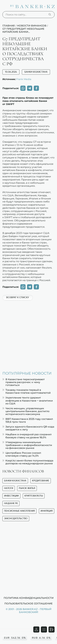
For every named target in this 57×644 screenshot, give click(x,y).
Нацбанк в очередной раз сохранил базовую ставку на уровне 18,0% (27, 436)
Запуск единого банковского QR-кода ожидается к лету (28, 428)
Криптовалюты (34, 496)
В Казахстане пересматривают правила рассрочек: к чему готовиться (24, 382)
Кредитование (41, 481)
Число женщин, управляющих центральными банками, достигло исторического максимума (26, 411)
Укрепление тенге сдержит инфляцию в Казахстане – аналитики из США (28, 401)
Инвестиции (11, 496)
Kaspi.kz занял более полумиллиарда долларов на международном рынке (28, 462)
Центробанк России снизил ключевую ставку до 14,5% (22, 454)
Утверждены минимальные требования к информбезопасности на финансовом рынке (27, 445)
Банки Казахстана (36, 72)
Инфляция (47, 511)
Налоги (9, 488)
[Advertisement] (28, 334)
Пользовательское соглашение (28, 603)
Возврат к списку (18, 298)
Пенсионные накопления (19, 511)
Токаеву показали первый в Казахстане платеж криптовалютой (27, 391)
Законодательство (16, 519)
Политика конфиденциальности (29, 598)
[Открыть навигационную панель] (44, 629)
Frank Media (24, 79)
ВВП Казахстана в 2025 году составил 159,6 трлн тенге (28, 420)
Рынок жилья (27, 488)
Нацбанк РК (11, 503)
